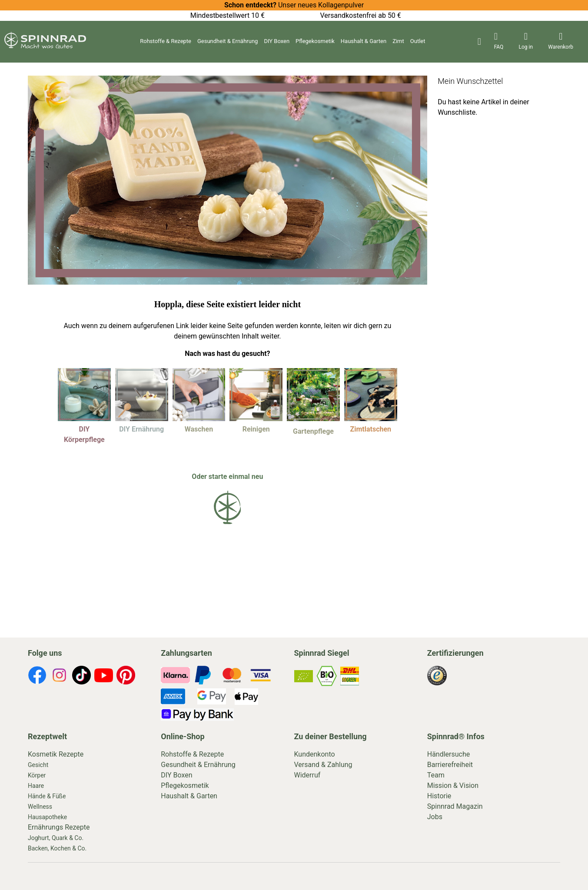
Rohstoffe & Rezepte (166, 41)
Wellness (40, 807)
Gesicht (38, 765)
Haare (36, 786)
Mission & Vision (453, 785)
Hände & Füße (47, 796)
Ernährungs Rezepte (59, 827)
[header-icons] (499, 42)
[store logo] (45, 46)
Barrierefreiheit (450, 765)
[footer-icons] (37, 677)
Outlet (418, 41)
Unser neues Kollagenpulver (294, 5)
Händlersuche (449, 754)
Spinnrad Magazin (455, 806)
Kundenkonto (315, 754)
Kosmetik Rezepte (56, 754)
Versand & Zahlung (323, 765)
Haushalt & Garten (364, 41)
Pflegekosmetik (315, 41)
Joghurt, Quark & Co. (56, 838)
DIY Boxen (277, 41)
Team (436, 775)
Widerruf (307, 775)
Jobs (435, 817)
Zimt (398, 41)
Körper (37, 775)
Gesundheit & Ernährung (228, 41)
